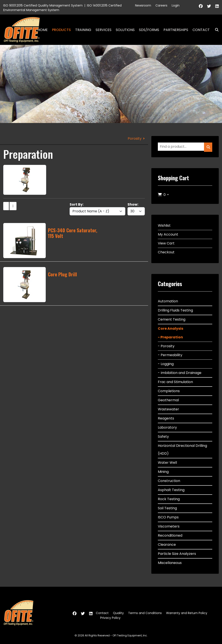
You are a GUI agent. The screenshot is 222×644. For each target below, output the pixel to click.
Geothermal (168, 400)
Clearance (167, 545)
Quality (118, 613)
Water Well (167, 463)
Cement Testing (172, 319)
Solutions (125, 30)
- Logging (166, 364)
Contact (201, 30)
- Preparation (170, 337)
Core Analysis (171, 329)
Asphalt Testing (171, 490)
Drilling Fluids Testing (175, 310)
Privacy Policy (110, 618)
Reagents (166, 418)
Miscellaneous (170, 563)
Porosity (135, 138)
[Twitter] (209, 6)
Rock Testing (169, 499)
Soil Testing (167, 508)
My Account (168, 234)
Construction (169, 481)
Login (176, 5)
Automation (168, 301)
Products (61, 30)
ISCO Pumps (168, 517)
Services (104, 30)
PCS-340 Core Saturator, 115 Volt (73, 233)
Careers (161, 5)
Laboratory (167, 427)
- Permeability (170, 355)
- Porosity (166, 346)
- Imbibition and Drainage (180, 373)
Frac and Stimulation (175, 382)
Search (215, 30)
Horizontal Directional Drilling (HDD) (182, 450)
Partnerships (176, 30)
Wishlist (164, 225)
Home (43, 30)
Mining (163, 472)
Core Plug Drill (62, 274)
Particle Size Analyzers (177, 554)
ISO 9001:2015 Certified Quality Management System (43, 5)
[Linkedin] (217, 6)
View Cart (166, 243)
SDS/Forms (149, 30)
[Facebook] (201, 6)
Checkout (166, 252)
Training (83, 30)
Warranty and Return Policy (187, 613)
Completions (169, 391)
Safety (163, 437)
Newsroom (143, 5)
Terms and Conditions (145, 613)
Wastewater (168, 409)
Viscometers (169, 526)
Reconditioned (170, 535)
